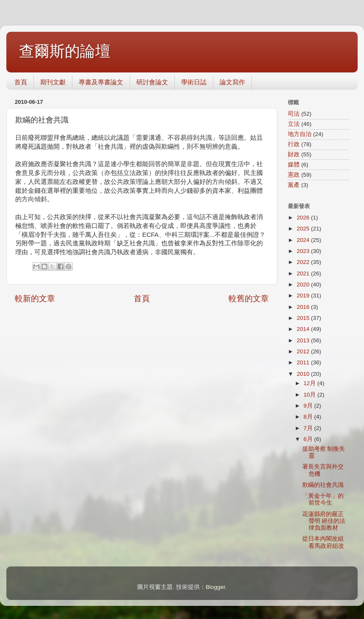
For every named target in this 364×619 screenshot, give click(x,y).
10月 (310, 395)
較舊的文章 (249, 298)
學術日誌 (194, 82)
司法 (294, 114)
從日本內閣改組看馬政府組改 (326, 542)
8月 (309, 417)
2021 (304, 273)
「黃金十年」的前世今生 (323, 499)
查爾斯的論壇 (65, 51)
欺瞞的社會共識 (323, 485)
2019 (304, 296)
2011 (304, 362)
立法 (294, 124)
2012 (304, 351)
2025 (304, 229)
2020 (304, 285)
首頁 (21, 82)
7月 (309, 428)
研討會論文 (152, 82)
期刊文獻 (53, 82)
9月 (309, 406)
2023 (304, 251)
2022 (304, 262)
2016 (304, 307)
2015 (304, 318)
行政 (294, 144)
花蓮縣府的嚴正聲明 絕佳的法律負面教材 (324, 521)
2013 (304, 340)
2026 (304, 218)
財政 (294, 154)
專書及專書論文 (101, 82)
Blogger (215, 587)
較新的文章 (35, 298)
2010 (304, 374)
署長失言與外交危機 (323, 470)
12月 (310, 383)
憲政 (294, 175)
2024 (304, 240)
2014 (304, 329)
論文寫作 (232, 82)
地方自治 (300, 134)
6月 (309, 439)
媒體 (294, 165)
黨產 (294, 185)
